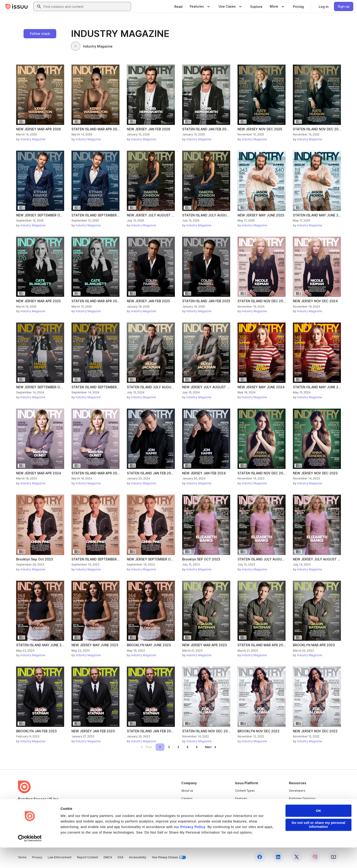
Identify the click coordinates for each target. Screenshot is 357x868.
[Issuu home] (17, 6)
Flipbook (241, 806)
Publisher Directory (302, 798)
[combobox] (86, 6)
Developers (297, 791)
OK (319, 831)
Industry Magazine (92, 46)
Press (185, 814)
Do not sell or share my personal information (319, 845)
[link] (178, 6)
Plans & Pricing (191, 806)
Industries (242, 814)
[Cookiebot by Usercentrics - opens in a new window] (30, 859)
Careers (187, 798)
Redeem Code (299, 806)
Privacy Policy (193, 848)
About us (187, 791)
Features (241, 798)
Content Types (245, 791)
